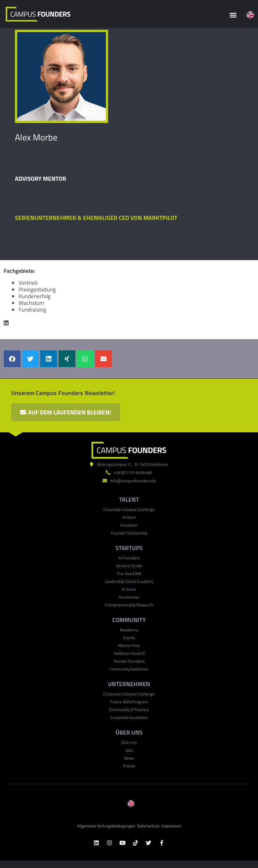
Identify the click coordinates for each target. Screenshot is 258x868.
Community (129, 620)
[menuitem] (250, 15)
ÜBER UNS (129, 732)
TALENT (129, 499)
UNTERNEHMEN (129, 684)
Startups (129, 548)
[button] (233, 15)
